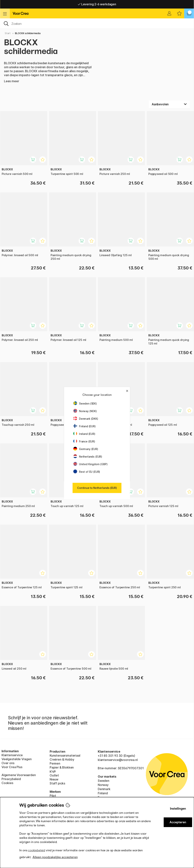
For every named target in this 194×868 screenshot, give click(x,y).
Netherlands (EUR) (88, 457)
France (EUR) (84, 441)
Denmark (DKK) (86, 419)
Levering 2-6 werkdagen (97, 4)
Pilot (53, 796)
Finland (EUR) (84, 426)
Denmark (104, 789)
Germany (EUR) (86, 449)
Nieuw (54, 779)
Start (8, 33)
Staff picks (57, 783)
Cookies (7, 783)
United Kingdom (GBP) (90, 464)
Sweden (104, 781)
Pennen (55, 763)
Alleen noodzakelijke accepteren (55, 857)
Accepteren (178, 822)
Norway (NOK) (85, 411)
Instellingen (178, 809)
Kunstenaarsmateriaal (65, 755)
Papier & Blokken (62, 767)
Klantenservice (12, 755)
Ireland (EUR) (84, 434)
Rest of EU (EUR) (87, 472)
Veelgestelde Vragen (17, 759)
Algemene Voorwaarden (19, 775)
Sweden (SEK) (85, 403)
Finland (103, 793)
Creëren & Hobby (62, 759)
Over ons (8, 763)
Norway (103, 785)
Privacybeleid (11, 779)
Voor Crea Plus (12, 767)
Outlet (54, 775)
